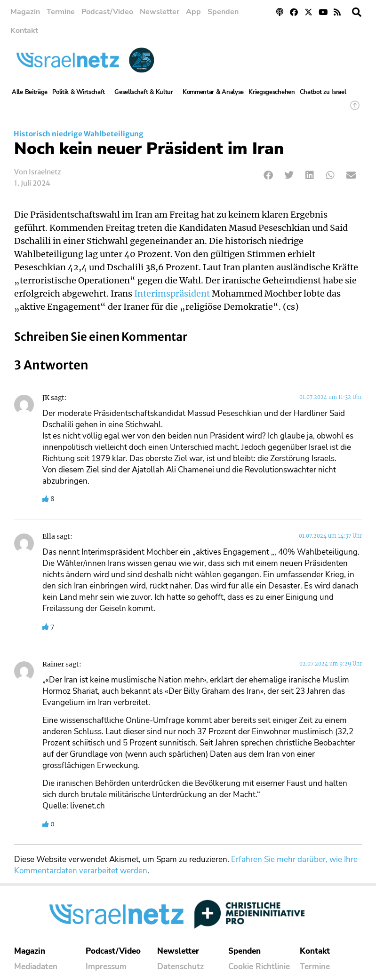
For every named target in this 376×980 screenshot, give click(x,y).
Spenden (223, 12)
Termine (61, 12)
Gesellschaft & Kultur (146, 92)
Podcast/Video (107, 12)
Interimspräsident (172, 294)
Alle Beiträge (30, 92)
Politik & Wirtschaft (81, 92)
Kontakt (24, 31)
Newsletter (160, 12)
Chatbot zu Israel (323, 92)
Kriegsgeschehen (272, 92)
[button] (357, 12)
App (193, 12)
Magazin (25, 12)
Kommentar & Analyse (213, 92)
